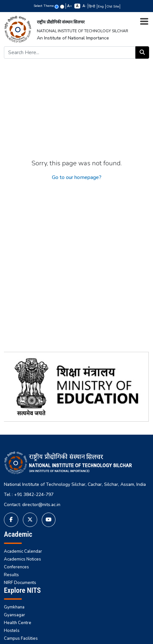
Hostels (12, 631)
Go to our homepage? (77, 177)
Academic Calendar (23, 551)
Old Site (113, 7)
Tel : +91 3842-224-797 (29, 494)
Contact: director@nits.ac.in (32, 505)
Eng (101, 7)
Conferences (16, 567)
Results (11, 575)
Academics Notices (23, 559)
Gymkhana (14, 607)
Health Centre (18, 623)
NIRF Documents (20, 583)
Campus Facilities (21, 638)
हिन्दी (92, 7)
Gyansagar (15, 615)
